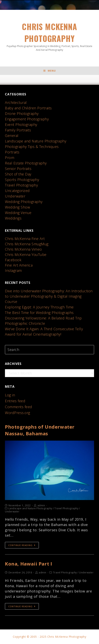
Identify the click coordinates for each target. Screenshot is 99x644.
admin (41, 505)
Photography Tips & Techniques (32, 147)
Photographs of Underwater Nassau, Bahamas (40, 430)
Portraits (12, 152)
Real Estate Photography (26, 163)
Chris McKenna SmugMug (27, 244)
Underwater (15, 196)
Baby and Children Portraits (28, 108)
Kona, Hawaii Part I (28, 564)
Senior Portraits (18, 169)
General (12, 136)
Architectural (16, 102)
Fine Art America (19, 265)
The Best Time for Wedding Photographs (39, 313)
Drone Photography (22, 113)
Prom (10, 158)
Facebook (13, 260)
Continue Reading (22, 545)
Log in (10, 395)
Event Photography (21, 125)
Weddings (13, 218)
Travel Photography (21, 185)
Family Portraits (18, 130)
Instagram (13, 270)
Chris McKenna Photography (49, 36)
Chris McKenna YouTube (26, 255)
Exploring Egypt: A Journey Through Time (39, 307)
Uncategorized (17, 191)
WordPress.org (18, 413)
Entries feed (15, 401)
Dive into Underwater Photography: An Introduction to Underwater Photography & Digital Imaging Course (49, 296)
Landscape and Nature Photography (36, 141)
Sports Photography (22, 180)
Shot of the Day (18, 174)
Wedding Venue (18, 213)
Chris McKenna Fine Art (25, 239)
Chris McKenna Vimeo (23, 249)
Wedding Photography (24, 202)
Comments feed (19, 407)
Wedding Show (17, 207)
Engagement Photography (27, 119)
